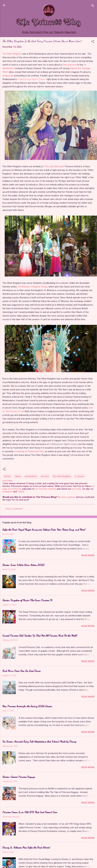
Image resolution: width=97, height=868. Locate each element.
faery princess (69, 65)
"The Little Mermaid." (54, 166)
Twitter (21, 492)
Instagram (7, 492)
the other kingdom (62, 476)
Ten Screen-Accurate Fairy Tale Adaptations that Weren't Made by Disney (39, 741)
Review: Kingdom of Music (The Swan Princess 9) (27, 600)
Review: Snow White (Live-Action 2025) (23, 565)
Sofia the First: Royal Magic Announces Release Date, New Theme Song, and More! (44, 530)
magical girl (8, 76)
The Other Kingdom (12, 54)
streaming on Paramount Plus (29, 451)
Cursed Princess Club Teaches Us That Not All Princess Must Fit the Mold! (40, 635)
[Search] (93, 6)
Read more (88, 555)
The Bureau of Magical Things (33, 287)
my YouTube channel (45, 489)
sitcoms (45, 476)
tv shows (79, 476)
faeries (7, 476)
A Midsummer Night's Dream (31, 79)
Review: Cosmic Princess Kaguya (19, 777)
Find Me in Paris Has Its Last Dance (21, 671)
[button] (93, 42)
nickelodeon (31, 476)
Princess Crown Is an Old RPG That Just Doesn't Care (30, 812)
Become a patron (66, 497)
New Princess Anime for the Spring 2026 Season (27, 706)
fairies (18, 476)
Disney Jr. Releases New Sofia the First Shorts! (26, 847)
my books (76, 489)
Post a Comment (14, 509)
